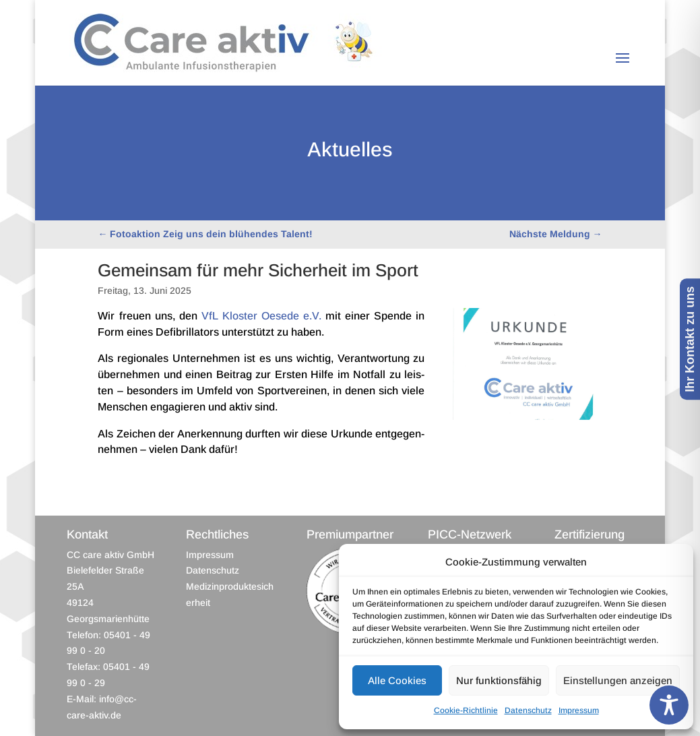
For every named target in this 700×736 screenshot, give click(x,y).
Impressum (579, 710)
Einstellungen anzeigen (618, 680)
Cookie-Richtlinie (466, 710)
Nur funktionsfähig (499, 680)
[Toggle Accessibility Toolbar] (669, 705)
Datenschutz (528, 710)
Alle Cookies (397, 680)
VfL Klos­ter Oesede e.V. (261, 316)
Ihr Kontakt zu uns (690, 339)
